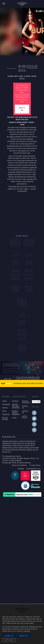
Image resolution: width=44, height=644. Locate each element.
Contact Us (25, 412)
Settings (9, 640)
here (9, 452)
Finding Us (25, 407)
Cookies (21, 469)
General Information (26, 402)
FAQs (4, 411)
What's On (22, 109)
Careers (15, 401)
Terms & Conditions (19, 465)
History (5, 408)
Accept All (9, 636)
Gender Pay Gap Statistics (16, 406)
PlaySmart (6, 414)
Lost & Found (25, 417)
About (5, 401)
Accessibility (6, 404)
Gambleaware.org (33, 469)
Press (14, 418)
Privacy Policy (35, 465)
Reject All (24, 636)
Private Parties (5, 419)
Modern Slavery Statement (16, 413)
